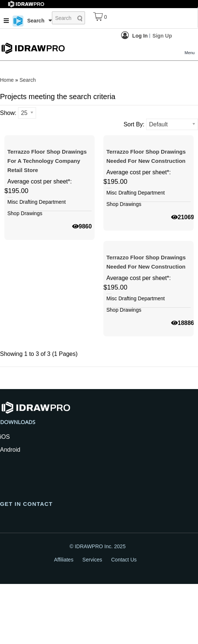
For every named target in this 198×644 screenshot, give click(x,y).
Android (10, 510)
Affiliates (64, 620)
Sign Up (162, 36)
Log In (134, 35)
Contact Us (124, 620)
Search (28, 80)
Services (92, 620)
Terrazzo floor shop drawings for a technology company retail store (47, 191)
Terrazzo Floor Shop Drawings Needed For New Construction (146, 186)
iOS (5, 497)
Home (7, 80)
